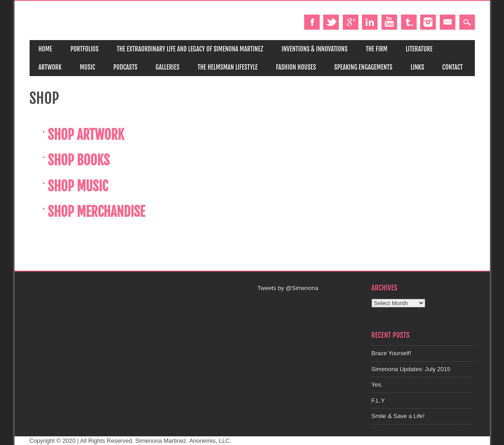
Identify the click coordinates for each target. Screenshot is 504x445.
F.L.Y (378, 401)
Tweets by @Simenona (288, 288)
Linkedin (370, 22)
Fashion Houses (296, 67)
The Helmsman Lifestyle (228, 67)
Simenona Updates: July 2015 (411, 369)
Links (417, 67)
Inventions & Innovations (314, 49)
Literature (419, 49)
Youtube (389, 22)
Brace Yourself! (391, 353)
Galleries (168, 67)
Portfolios (85, 49)
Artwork (50, 67)
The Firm (377, 49)
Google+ (351, 22)
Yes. (377, 385)
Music (87, 67)
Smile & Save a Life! (398, 416)
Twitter (331, 22)
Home (46, 49)
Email (448, 22)
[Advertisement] (309, 304)
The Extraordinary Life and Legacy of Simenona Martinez (190, 49)
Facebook (312, 22)
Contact (453, 67)
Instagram (428, 22)
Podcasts (125, 67)
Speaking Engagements (363, 67)
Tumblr (409, 22)
